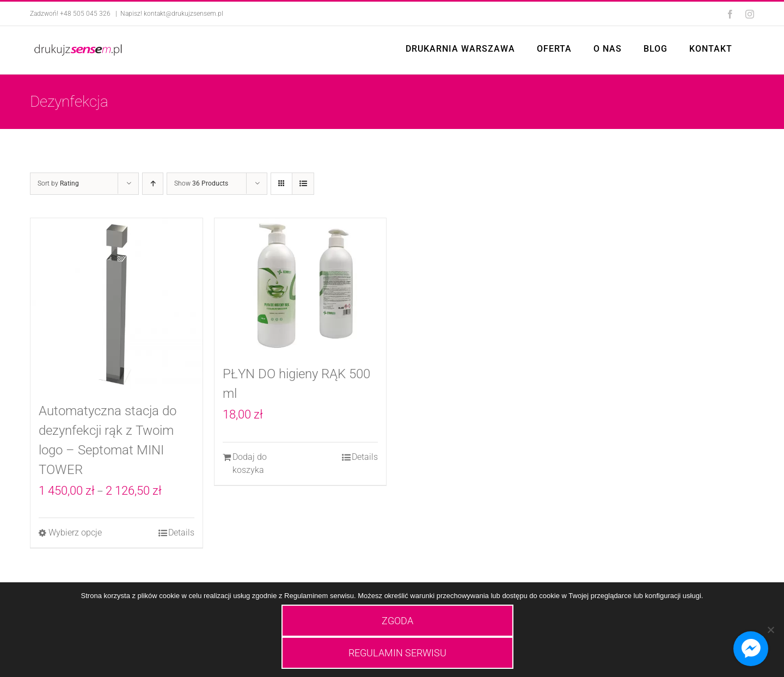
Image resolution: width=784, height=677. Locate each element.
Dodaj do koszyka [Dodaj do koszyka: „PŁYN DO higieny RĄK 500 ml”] (250, 463)
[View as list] (303, 184)
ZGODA (397, 621)
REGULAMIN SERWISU (397, 653)
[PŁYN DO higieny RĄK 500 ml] (301, 286)
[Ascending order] (153, 184)
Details (181, 533)
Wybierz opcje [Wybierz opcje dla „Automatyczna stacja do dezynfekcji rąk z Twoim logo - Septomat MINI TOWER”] (75, 533)
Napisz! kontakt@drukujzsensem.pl (172, 14)
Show (201, 183)
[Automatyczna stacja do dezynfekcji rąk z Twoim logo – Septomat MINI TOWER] (117, 304)
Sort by (58, 183)
